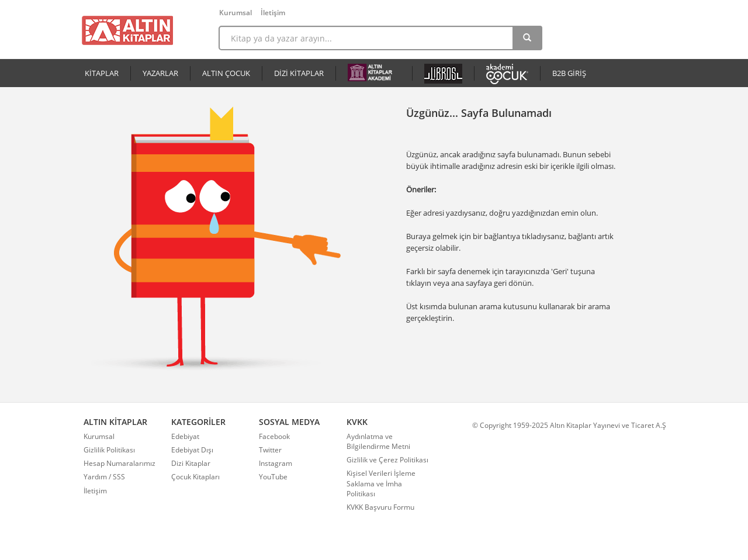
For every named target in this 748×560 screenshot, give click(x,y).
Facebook (274, 436)
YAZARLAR (160, 73)
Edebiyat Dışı (192, 450)
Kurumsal (236, 13)
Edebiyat (185, 436)
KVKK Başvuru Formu (380, 507)
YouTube (273, 477)
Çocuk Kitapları (195, 477)
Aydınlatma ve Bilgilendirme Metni (378, 441)
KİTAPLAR (102, 73)
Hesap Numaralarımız (120, 463)
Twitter (270, 450)
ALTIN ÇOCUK (226, 73)
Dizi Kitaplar (191, 463)
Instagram (276, 463)
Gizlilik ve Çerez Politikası (387, 460)
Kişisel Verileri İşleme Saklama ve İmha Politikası (381, 483)
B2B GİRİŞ (569, 73)
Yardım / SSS (104, 477)
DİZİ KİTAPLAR (299, 73)
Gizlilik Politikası (109, 450)
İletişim (273, 13)
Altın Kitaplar (127, 30)
